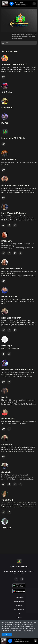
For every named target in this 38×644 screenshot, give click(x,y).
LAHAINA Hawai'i (19, 540)
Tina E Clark (7, 500)
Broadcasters (19, 601)
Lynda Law (7, 241)
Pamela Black (8, 419)
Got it (7, 635)
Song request (19, 609)
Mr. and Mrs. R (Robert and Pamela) (19, 369)
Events (19, 617)
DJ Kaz (5, 123)
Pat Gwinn (7, 444)
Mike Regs (7, 346)
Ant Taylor (7, 92)
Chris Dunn (7, 108)
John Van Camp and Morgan (16, 185)
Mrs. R (5, 397)
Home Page (19, 597)
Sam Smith (7, 472)
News (19, 613)
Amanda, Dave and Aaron (14, 64)
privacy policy (28, 630)
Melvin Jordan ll (9, 297)
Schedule (19, 605)
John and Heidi (9, 160)
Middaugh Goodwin (11, 318)
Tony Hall (6, 528)
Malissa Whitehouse (12, 269)
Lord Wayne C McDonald (14, 213)
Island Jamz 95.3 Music (13, 138)
